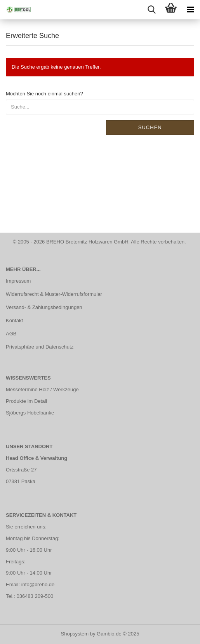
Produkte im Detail (26, 401)
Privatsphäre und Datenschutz (40, 347)
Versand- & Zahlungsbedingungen (44, 307)
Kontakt (14, 320)
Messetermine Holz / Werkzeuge (42, 389)
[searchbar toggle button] (151, 10)
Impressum (18, 281)
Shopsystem (75, 634)
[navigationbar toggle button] (190, 10)
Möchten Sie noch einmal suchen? (44, 94)
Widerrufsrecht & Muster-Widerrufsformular (54, 294)
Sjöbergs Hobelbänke (30, 413)
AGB (11, 334)
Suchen (150, 127)
